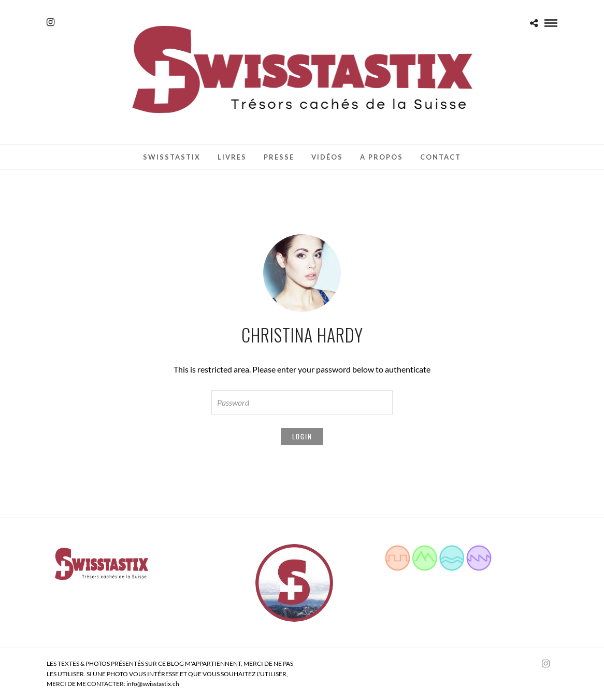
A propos (382, 157)
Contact (441, 157)
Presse (279, 157)
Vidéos (327, 157)
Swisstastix (172, 157)
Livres (232, 157)
